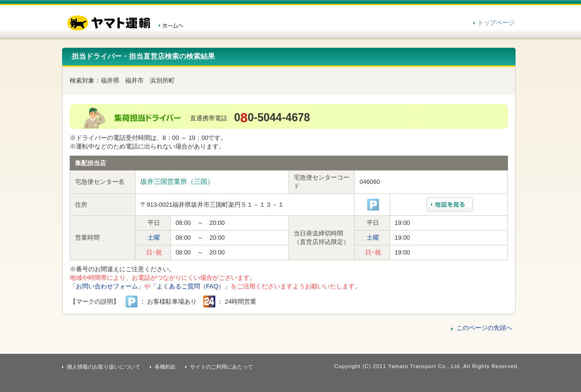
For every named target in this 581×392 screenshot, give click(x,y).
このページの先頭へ (484, 328)
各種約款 (165, 367)
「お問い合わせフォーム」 (107, 286)
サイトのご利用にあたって (222, 367)
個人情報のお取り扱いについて (104, 367)
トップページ (496, 23)
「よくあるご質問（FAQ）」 (191, 286)
